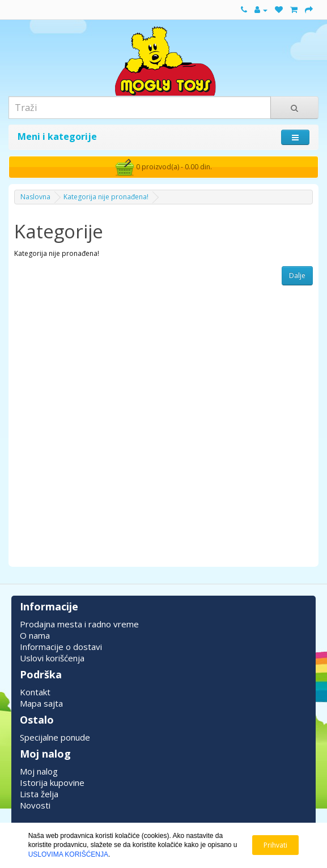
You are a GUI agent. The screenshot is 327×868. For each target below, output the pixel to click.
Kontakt (35, 692)
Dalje (297, 275)
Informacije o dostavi (61, 647)
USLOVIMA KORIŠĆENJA (68, 854)
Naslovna (35, 197)
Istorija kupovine (52, 783)
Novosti (35, 805)
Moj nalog (39, 771)
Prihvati (275, 845)
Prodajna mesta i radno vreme (79, 624)
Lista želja (39, 794)
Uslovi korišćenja (52, 658)
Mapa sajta (41, 703)
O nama (35, 635)
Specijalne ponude (55, 737)
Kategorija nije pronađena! (106, 197)
